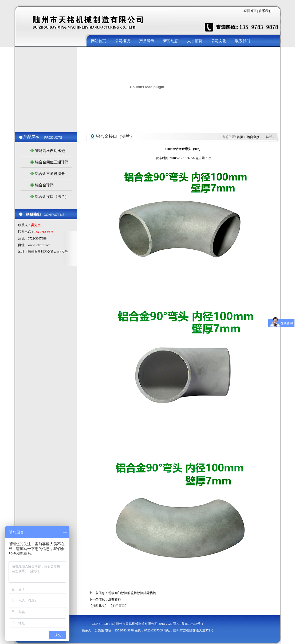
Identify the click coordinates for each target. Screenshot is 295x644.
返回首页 (251, 11)
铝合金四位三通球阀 (52, 162)
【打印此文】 (99, 606)
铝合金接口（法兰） (52, 197)
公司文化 (219, 41)
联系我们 (265, 11)
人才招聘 (195, 41)
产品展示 (147, 41)
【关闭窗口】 (119, 606)
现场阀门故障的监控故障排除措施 (132, 593)
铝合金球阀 (44, 185)
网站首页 (99, 41)
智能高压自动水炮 (50, 151)
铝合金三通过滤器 (50, 174)
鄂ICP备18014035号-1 (188, 624)
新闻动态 (171, 41)
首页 (240, 137)
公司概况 (123, 41)
